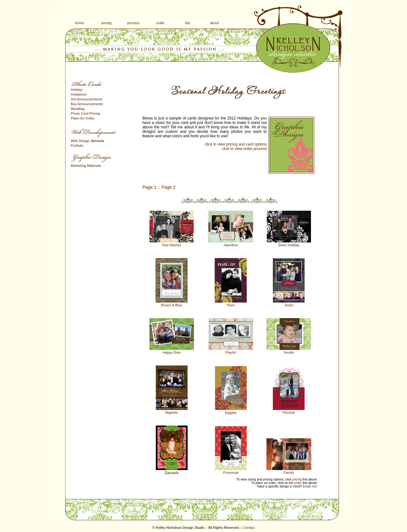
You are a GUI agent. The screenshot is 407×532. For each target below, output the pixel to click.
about (215, 23)
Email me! (310, 486)
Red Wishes (172, 245)
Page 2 (169, 187)
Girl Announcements (86, 99)
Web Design (80, 141)
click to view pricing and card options (236, 144)
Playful (231, 352)
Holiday (76, 90)
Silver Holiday (289, 245)
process (133, 23)
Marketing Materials (86, 166)
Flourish (289, 413)
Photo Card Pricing (85, 113)
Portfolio (77, 146)
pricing (106, 23)
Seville (289, 352)
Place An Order (83, 118)
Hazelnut (231, 245)
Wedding (77, 109)
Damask (172, 473)
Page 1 (149, 187)
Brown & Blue (172, 305)
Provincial (231, 473)
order (161, 23)
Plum (231, 305)
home (79, 23)
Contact (249, 528)
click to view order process (244, 149)
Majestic (172, 413)
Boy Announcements (87, 104)
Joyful (289, 305)
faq (187, 23)
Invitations (79, 94)
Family (289, 473)
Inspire (231, 413)
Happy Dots (172, 352)
